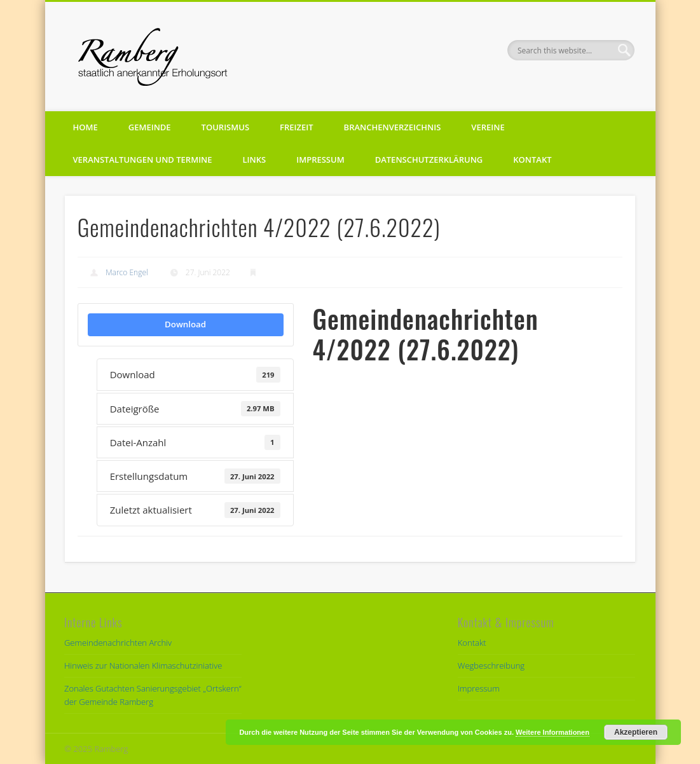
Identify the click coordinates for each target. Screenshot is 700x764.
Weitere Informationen (552, 732)
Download (185, 324)
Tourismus (225, 127)
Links (255, 160)
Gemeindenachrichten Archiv (118, 643)
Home (86, 127)
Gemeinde (150, 127)
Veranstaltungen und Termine (143, 160)
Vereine (488, 127)
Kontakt (532, 160)
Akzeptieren (636, 732)
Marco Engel (127, 272)
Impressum (320, 160)
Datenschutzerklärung (429, 160)
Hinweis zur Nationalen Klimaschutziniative (143, 665)
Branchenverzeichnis (393, 127)
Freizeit (297, 127)
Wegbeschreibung (491, 665)
